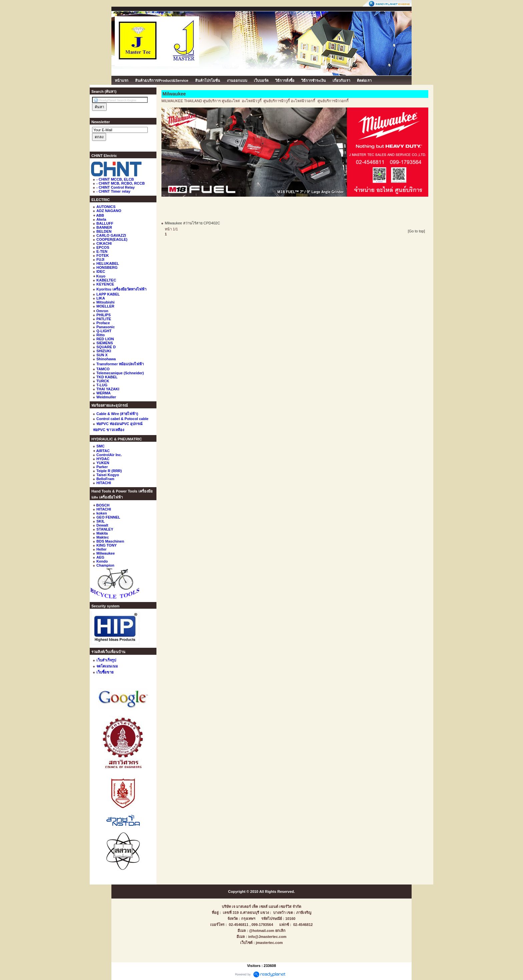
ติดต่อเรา (364, 80)
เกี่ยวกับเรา (341, 80)
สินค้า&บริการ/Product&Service (162, 80)
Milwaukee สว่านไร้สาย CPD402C (192, 223)
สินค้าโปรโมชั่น (208, 80)
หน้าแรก (122, 80)
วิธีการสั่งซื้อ (285, 80)
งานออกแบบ (237, 80)
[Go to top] (416, 231)
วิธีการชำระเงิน (314, 80)
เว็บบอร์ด (261, 80)
